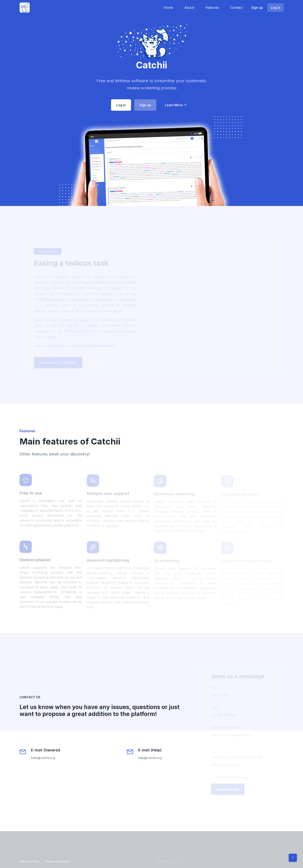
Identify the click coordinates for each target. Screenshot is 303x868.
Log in (275, 8)
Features (212, 8)
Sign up (257, 8)
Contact (236, 8)
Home (168, 8)
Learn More (176, 105)
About (189, 8)
